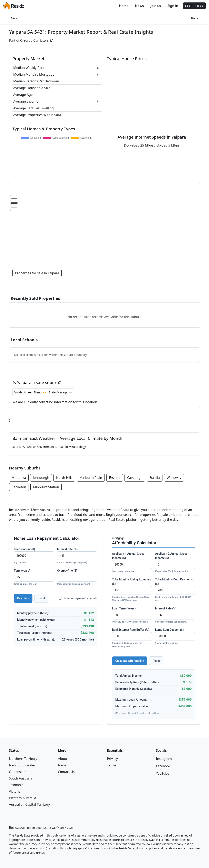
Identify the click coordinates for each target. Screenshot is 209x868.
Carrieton (19, 487)
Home (124, 6)
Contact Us (66, 772)
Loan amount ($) (34, 556)
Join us (156, 6)
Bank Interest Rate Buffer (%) (132, 638)
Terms (112, 765)
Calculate (23, 598)
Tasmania (16, 785)
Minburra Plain (91, 478)
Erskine (115, 478)
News (140, 6)
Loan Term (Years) (132, 615)
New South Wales (22, 765)
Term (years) (34, 577)
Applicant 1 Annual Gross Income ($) (132, 563)
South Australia (21, 778)
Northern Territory (23, 759)
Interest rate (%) (77, 556)
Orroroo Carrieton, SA (37, 40)
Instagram (164, 759)
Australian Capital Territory (29, 804)
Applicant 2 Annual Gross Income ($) (175, 563)
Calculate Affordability (130, 661)
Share (194, 18)
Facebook (163, 766)
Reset (41, 598)
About (63, 759)
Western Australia (23, 798)
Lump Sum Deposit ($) (175, 637)
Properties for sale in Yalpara (37, 273)
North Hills (64, 478)
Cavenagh (135, 478)
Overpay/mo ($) (77, 577)
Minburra (19, 478)
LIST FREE (194, 6)
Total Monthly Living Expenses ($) (132, 590)
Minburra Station (46, 487)
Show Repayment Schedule (78, 598)
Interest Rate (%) (175, 615)
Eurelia (155, 478)
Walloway (174, 478)
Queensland (18, 772)
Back (14, 18)
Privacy (112, 759)
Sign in (173, 6)
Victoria (15, 791)
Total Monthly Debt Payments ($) (175, 590)
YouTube (163, 773)
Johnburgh (41, 478)
